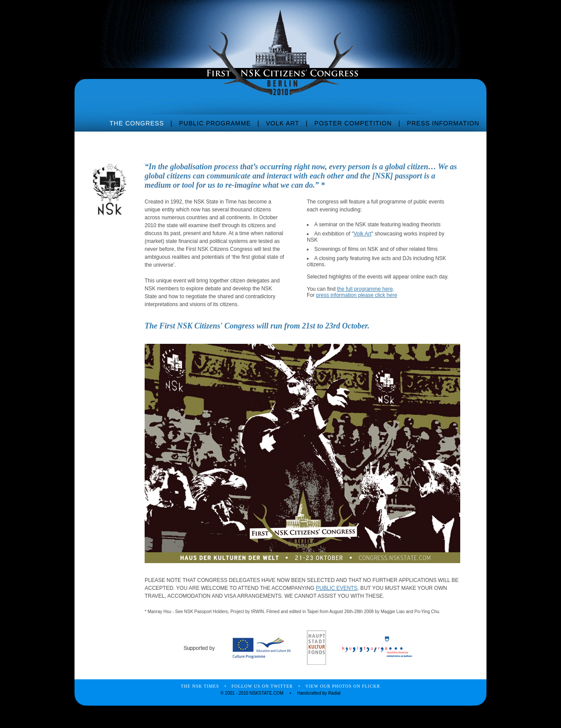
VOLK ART (283, 123)
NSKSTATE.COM (266, 693)
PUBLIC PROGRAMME (215, 123)
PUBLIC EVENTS (337, 588)
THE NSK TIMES (200, 686)
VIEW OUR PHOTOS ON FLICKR (343, 686)
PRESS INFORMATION (443, 123)
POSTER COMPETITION (353, 123)
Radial (334, 693)
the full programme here (365, 289)
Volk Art (363, 234)
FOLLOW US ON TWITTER (262, 686)
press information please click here (357, 295)
